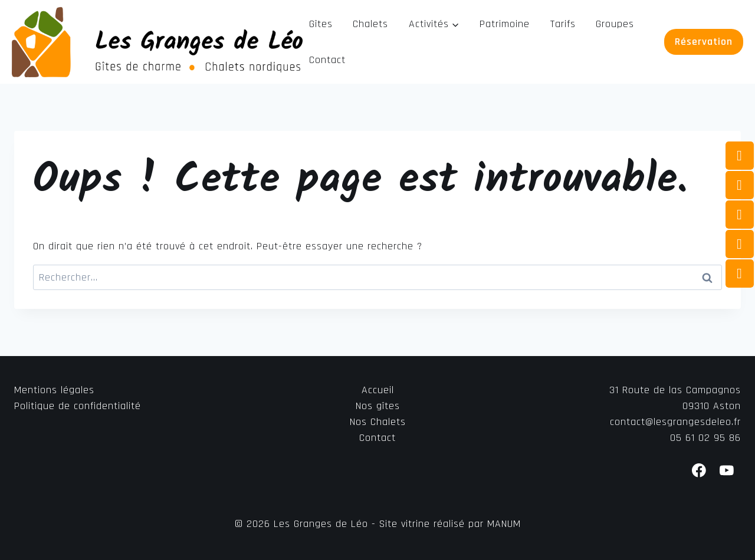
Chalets (370, 24)
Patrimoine (505, 24)
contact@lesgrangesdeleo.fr (675, 422)
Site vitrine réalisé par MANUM (450, 524)
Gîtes (321, 24)
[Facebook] (699, 470)
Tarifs (563, 24)
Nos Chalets (378, 422)
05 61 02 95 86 (705, 438)
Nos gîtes (378, 406)
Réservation (704, 42)
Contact (327, 60)
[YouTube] (727, 470)
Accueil (378, 390)
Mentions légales (54, 390)
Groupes (615, 24)
